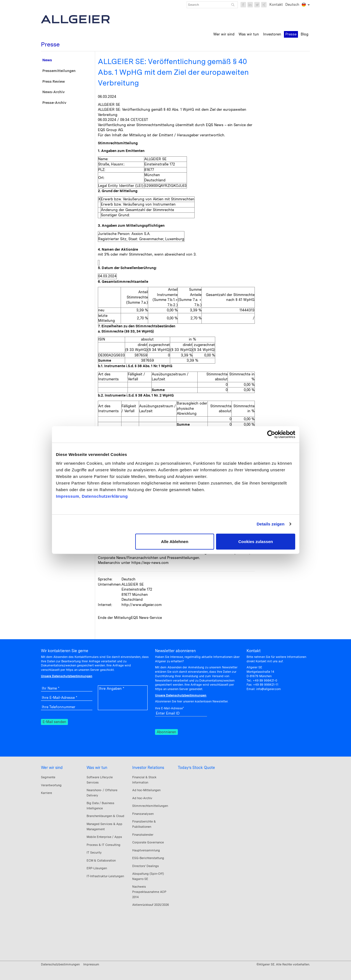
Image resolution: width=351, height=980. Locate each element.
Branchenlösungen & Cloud (105, 816)
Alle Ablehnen (175, 541)
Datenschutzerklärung (105, 496)
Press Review (54, 81)
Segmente (48, 777)
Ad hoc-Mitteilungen (146, 790)
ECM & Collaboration (101, 860)
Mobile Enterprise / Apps (104, 837)
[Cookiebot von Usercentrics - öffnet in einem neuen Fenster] (271, 434)
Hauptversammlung (146, 850)
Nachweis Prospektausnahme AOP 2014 (149, 892)
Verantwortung (51, 785)
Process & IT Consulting (103, 845)
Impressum (68, 496)
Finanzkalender (143, 835)
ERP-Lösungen (97, 868)
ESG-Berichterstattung (148, 858)
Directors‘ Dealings (146, 866)
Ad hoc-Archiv (142, 798)
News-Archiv (53, 92)
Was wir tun (97, 768)
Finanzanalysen (143, 814)
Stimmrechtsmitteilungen (150, 806)
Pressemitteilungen (59, 71)
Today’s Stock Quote (196, 768)
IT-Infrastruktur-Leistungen (105, 876)
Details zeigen (271, 524)
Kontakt (276, 5)
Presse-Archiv (54, 103)
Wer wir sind (52, 768)
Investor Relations (148, 768)
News (47, 60)
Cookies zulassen (256, 541)
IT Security (94, 852)
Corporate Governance (148, 842)
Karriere (46, 793)
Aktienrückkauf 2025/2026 (151, 905)
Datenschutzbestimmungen (60, 964)
